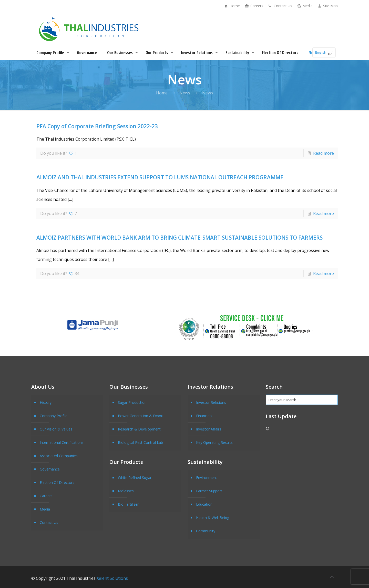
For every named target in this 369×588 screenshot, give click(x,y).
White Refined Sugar (135, 478)
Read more (324, 153)
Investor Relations (211, 402)
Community (206, 531)
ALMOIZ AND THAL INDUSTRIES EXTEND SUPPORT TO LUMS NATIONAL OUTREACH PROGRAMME (160, 177)
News (185, 93)
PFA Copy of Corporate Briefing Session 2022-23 (97, 126)
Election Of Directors (57, 482)
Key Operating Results (214, 442)
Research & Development (139, 429)
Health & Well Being (213, 518)
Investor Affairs (209, 429)
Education (204, 504)
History (46, 402)
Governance (50, 469)
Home (232, 6)
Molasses (126, 491)
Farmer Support (209, 491)
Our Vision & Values (56, 429)
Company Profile (54, 416)
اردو (330, 52)
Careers (254, 6)
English (321, 52)
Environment (207, 478)
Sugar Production (132, 402)
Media (305, 6)
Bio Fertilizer (128, 504)
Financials (204, 416)
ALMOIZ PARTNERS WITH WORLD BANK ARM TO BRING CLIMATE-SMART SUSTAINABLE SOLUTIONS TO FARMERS (180, 238)
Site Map (327, 6)
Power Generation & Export (141, 416)
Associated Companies (59, 456)
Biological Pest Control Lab (140, 442)
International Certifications (62, 442)
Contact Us (280, 6)
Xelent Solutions (112, 578)
